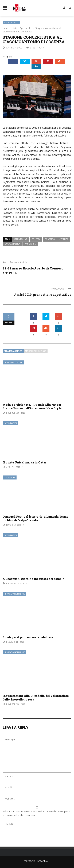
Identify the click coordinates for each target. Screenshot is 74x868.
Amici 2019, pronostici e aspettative (43, 295)
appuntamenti (21, 239)
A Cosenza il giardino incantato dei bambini (34, 579)
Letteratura (10, 477)
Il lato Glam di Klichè (13, 362)
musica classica (12, 244)
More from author (36, 351)
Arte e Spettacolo (11, 23)
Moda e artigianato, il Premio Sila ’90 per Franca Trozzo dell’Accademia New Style (32, 406)
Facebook (29, 861)
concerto (50, 239)
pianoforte (30, 244)
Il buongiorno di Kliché (15, 594)
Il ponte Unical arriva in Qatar (24, 462)
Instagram (43, 861)
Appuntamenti (11, 423)
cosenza (64, 239)
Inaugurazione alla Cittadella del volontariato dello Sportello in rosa (36, 698)
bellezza (36, 239)
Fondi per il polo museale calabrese (28, 637)
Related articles (13, 351)
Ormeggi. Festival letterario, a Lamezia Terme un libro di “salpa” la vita (35, 518)
